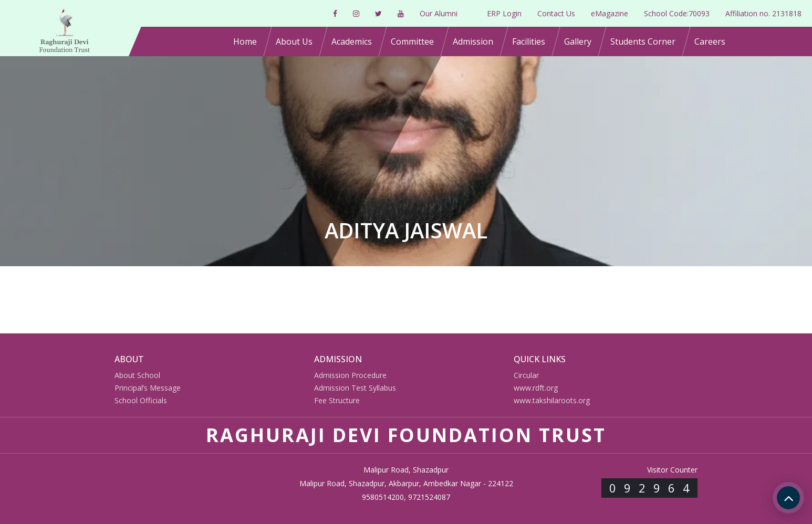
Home (245, 41)
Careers (710, 41)
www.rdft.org (536, 388)
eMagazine (610, 13)
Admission (473, 41)
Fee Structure (337, 400)
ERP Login (504, 13)
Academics (352, 41)
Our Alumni (439, 13)
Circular (526, 375)
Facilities (529, 41)
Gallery (578, 41)
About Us (294, 41)
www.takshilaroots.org (552, 400)
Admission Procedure (350, 375)
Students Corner (643, 41)
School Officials (141, 400)
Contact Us (556, 13)
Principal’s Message (148, 388)
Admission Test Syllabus (355, 388)
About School (137, 375)
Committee (412, 41)
